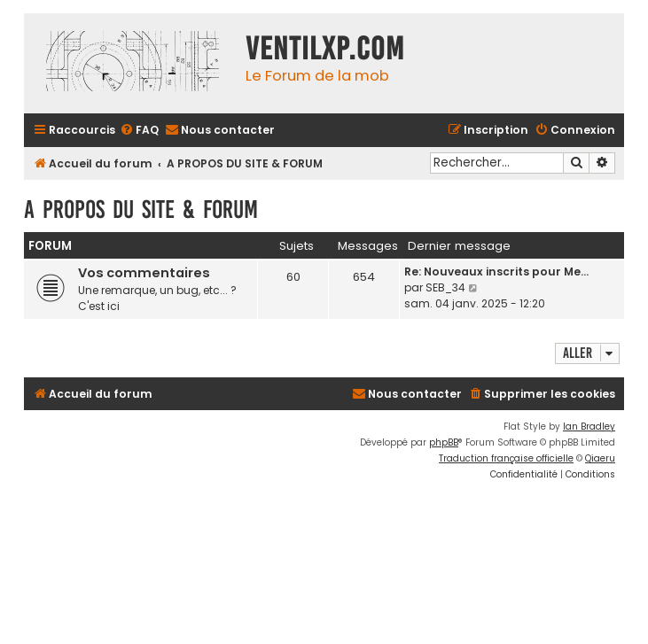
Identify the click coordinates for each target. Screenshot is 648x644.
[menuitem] (139, 131)
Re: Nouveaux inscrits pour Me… (496, 272)
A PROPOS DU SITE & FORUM (141, 209)
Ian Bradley (589, 427)
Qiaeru (600, 458)
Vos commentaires (144, 273)
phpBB (444, 442)
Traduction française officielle (506, 458)
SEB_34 (445, 287)
